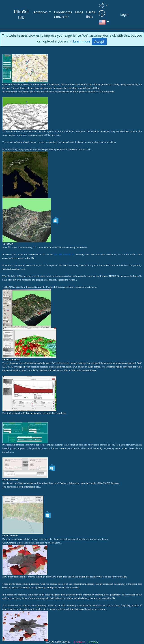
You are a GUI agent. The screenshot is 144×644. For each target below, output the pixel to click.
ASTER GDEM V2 (64, 255)
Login (124, 14)
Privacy (93, 642)
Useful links (91, 14)
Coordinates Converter (63, 14)
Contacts (80, 642)
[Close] (99, 42)
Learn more (82, 41)
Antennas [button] (41, 12)
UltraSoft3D (21, 14)
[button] (103, 6)
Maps (79, 12)
